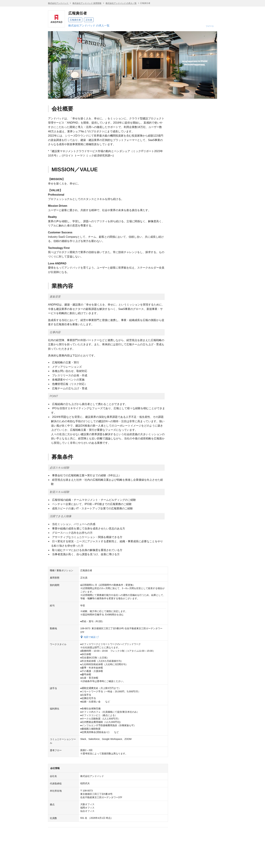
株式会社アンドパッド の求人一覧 (121, 3)
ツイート (210, 26)
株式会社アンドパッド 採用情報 (87, 3)
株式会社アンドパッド (58, 3)
